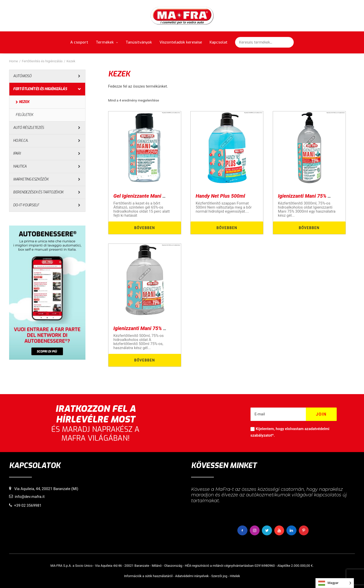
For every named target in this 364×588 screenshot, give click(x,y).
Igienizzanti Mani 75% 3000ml (311, 196)
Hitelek (235, 576)
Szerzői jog (219, 576)
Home (14, 61)
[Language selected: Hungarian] (335, 583)
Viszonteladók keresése (181, 42)
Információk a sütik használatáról (148, 576)
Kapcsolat (219, 42)
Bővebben (145, 228)
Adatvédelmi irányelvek (192, 576)
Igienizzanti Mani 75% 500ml (145, 328)
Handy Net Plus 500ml (220, 196)
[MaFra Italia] (182, 16)
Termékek (107, 42)
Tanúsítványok (139, 42)
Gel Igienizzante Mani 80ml (144, 196)
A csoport (79, 42)
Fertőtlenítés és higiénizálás (42, 61)
